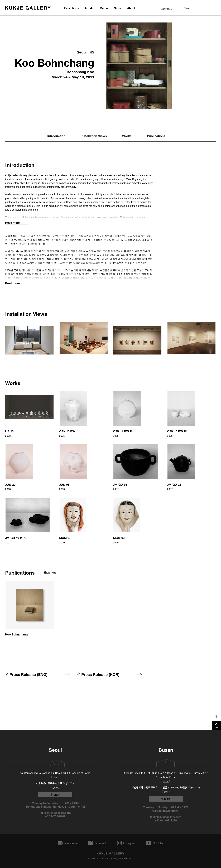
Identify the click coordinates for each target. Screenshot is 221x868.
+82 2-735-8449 (55, 816)
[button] (30, 338)
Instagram (129, 843)
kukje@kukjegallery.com (55, 812)
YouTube (158, 843)
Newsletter (71, 843)
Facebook (101, 843)
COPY (55, 777)
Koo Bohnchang (54, 61)
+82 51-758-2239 (166, 820)
